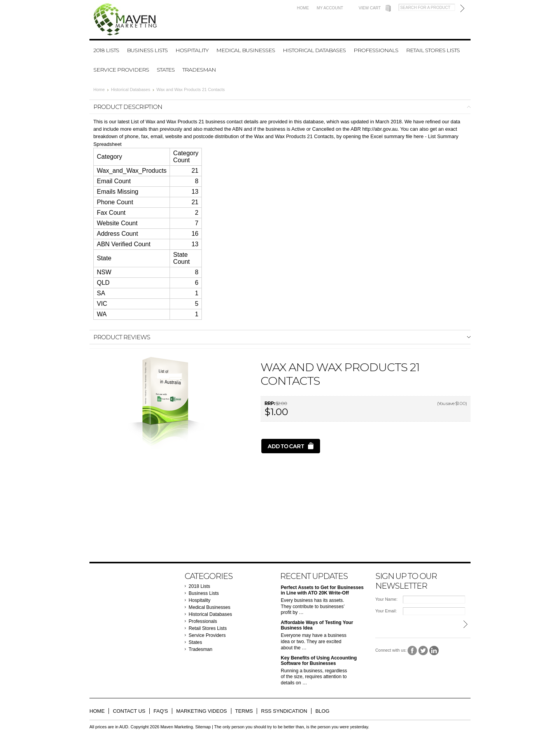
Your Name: (386, 599)
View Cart (370, 8)
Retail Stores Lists (433, 50)
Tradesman (199, 70)
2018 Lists (106, 50)
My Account (330, 8)
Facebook (412, 651)
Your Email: (386, 611)
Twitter (423, 651)
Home (303, 8)
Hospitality (192, 50)
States (166, 70)
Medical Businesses (246, 50)
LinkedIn (434, 651)
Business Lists (147, 50)
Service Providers (121, 70)
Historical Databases (314, 50)
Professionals (376, 50)
